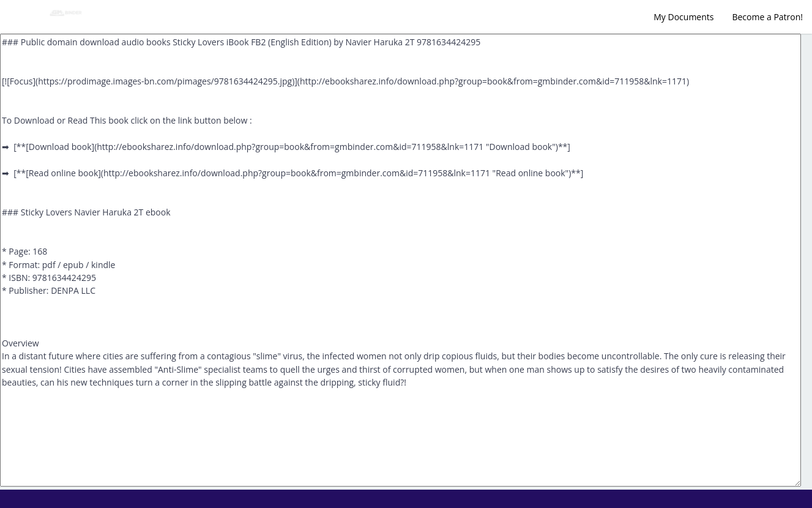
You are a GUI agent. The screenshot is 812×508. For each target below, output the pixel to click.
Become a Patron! (767, 17)
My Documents (683, 17)
